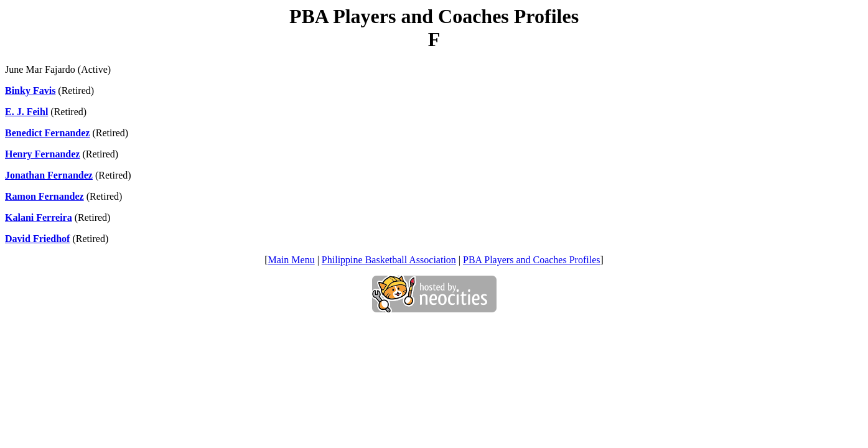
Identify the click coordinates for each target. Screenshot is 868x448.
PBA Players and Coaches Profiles (531, 260)
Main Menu (292, 260)
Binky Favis (30, 91)
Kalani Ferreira (39, 217)
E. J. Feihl (26, 112)
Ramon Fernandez (44, 196)
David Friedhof (37, 239)
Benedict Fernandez (47, 133)
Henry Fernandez (42, 154)
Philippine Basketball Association (389, 260)
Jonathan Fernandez (49, 175)
